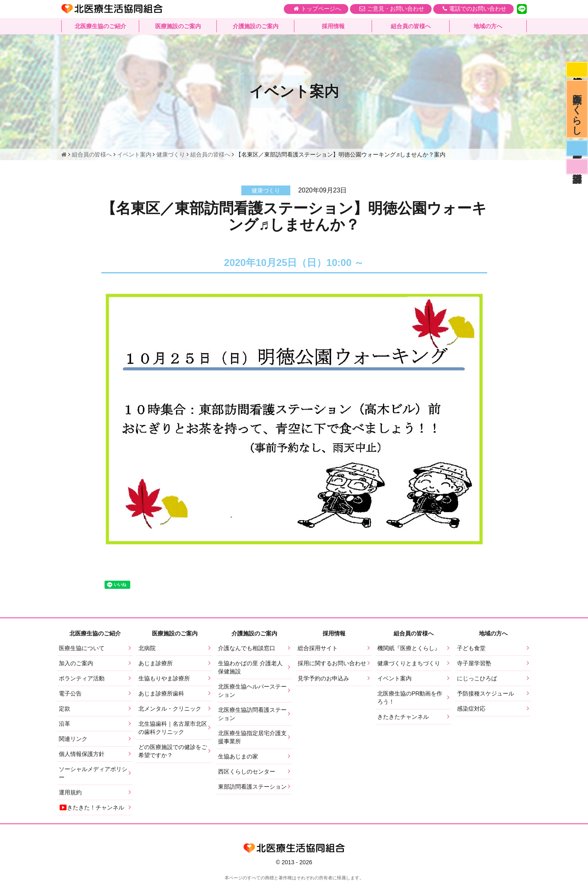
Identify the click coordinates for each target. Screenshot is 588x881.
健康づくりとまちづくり (409, 663)
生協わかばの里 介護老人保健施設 (250, 667)
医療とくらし (577, 112)
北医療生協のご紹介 (100, 27)
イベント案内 (394, 678)
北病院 (147, 648)
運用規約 (70, 792)
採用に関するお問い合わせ (332, 663)
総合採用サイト (318, 648)
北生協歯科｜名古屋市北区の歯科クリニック (173, 728)
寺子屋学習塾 (474, 663)
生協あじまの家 (238, 756)
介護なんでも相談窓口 (247, 648)
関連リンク (73, 739)
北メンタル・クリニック (170, 709)
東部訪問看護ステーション (252, 787)
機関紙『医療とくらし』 (409, 648)
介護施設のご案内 (256, 27)
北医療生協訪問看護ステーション (252, 714)
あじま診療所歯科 (161, 693)
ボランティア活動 (82, 678)
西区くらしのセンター (247, 771)
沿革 (65, 724)
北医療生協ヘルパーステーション (252, 691)
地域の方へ (488, 27)
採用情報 (333, 27)
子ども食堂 (471, 648)
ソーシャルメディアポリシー (93, 773)
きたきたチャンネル (403, 717)
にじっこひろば (477, 678)
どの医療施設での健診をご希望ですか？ (173, 751)
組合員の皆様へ (411, 27)
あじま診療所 (156, 663)
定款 (65, 709)
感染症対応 (577, 70)
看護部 (577, 172)
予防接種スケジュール (486, 693)
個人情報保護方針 (82, 754)
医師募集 (577, 153)
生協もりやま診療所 (164, 678)
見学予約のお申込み (323, 678)
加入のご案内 (76, 663)
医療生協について (82, 648)
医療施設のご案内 (178, 27)
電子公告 (70, 693)
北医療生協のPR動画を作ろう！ (410, 698)
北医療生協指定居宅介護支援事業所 (252, 737)
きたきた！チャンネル (91, 807)
